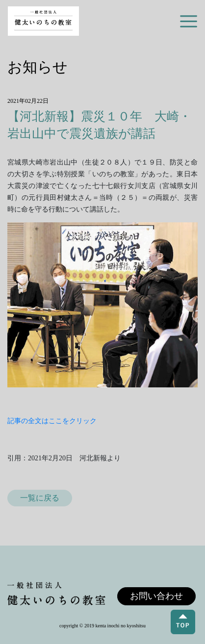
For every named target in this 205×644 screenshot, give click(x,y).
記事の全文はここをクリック (52, 421)
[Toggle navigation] (189, 21)
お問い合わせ (156, 596)
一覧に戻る (40, 498)
